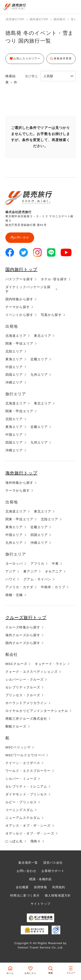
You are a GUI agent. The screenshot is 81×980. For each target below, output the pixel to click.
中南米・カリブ (53, 587)
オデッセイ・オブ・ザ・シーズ (30, 833)
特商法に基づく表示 (25, 895)
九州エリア (39, 375)
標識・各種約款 (41, 879)
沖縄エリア (14, 382)
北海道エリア (16, 336)
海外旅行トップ (21, 473)
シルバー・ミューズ (21, 779)
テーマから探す (18, 307)
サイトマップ (40, 904)
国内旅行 (60, 19)
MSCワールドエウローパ (25, 755)
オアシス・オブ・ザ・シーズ (28, 826)
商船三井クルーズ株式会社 (26, 719)
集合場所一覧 (28, 863)
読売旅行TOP (15, 19)
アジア (11, 571)
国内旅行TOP (39, 19)
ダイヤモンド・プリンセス (26, 794)
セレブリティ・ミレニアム (26, 786)
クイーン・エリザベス (23, 763)
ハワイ (11, 579)
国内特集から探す (19, 299)
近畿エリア (39, 359)
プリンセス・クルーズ (23, 695)
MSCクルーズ (16, 664)
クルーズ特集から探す (23, 627)
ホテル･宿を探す (54, 279)
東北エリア (43, 336)
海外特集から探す (19, 483)
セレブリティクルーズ (23, 687)
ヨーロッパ (14, 563)
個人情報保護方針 (58, 895)
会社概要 (22, 887)
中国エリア (14, 367)
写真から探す (51, 315)
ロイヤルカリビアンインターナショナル (37, 711)
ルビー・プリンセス (21, 802)
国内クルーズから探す (23, 643)
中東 (55, 563)
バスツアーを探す (19, 279)
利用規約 (59, 887)
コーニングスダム (19, 810)
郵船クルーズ (16, 726)
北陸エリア (14, 351)
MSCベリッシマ (18, 747)
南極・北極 (14, 595)
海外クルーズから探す (23, 635)
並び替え (32, 76)
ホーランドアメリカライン (26, 703)
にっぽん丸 (14, 841)
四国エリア (14, 375)
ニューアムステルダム (23, 818)
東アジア (30, 571)
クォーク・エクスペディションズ (32, 672)
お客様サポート (53, 871)
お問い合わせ (26, 871)
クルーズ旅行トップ (26, 618)
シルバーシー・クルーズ (25, 679)
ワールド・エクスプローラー (28, 771)
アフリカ (37, 563)
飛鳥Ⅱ (36, 841)
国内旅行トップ (21, 269)
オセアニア (54, 571)
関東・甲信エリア (19, 343)
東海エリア (14, 359)
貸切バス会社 (53, 863)
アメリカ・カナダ (19, 587)
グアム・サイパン (37, 579)
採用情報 (40, 887)
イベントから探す (19, 315)
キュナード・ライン (50, 664)
